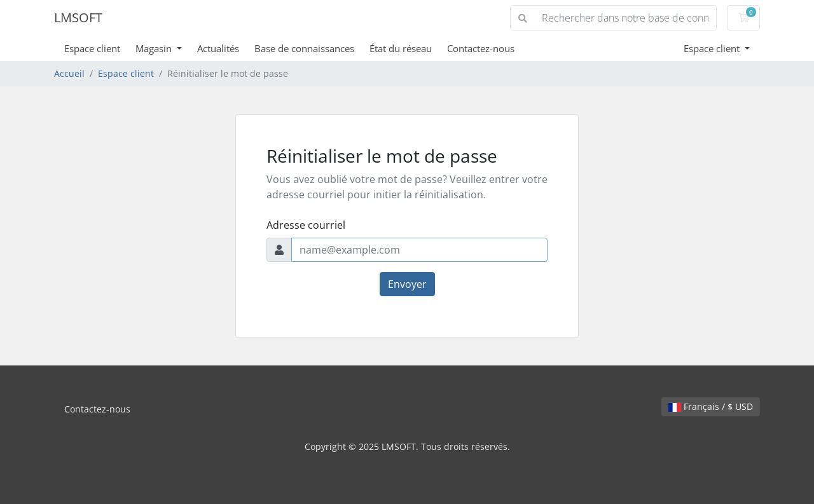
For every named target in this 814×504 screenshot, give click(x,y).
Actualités (218, 48)
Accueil (69, 73)
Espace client (92, 48)
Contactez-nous (481, 48)
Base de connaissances (304, 48)
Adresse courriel (306, 225)
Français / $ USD (711, 406)
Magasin (155, 48)
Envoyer (407, 284)
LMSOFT (78, 17)
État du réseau (401, 48)
